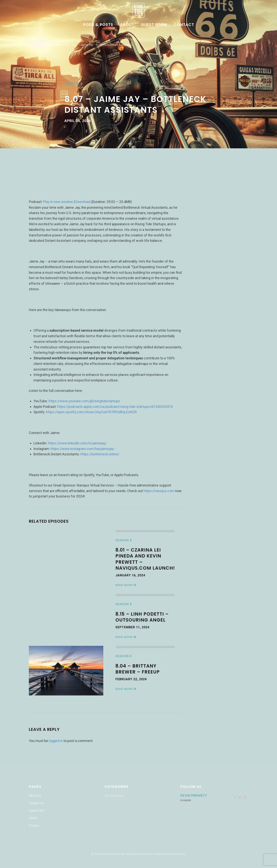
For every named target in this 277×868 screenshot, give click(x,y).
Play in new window (58, 202)
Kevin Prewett (194, 795)
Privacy (34, 826)
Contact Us (36, 803)
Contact (184, 25)
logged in (56, 741)
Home (33, 45)
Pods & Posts (98, 25)
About (127, 25)
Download (83, 202)
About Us (35, 796)
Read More (126, 585)
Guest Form (154, 25)
